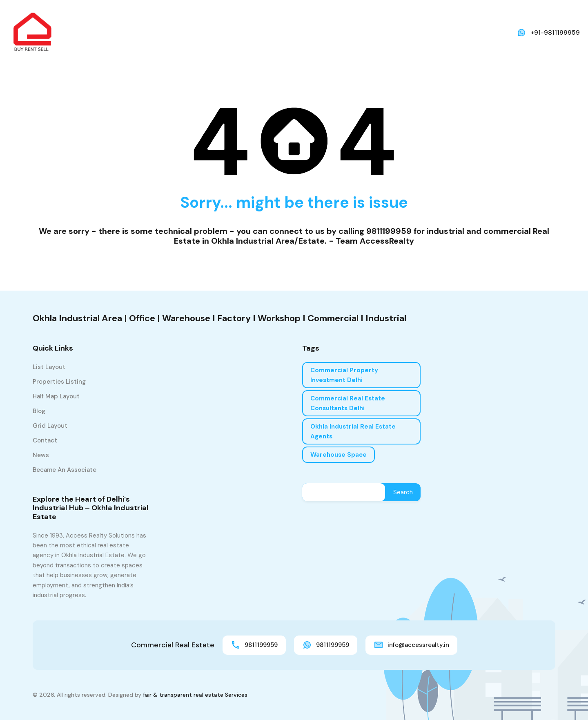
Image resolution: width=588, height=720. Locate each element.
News (41, 455)
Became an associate (65, 470)
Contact (45, 440)
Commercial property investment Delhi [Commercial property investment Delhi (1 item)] (344, 375)
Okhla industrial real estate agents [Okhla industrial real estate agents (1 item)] (353, 431)
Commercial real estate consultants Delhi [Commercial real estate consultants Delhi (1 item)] (348, 403)
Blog (39, 411)
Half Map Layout (56, 396)
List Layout (49, 367)
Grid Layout (50, 426)
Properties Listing (59, 382)
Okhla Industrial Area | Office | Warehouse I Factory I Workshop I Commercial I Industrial (219, 318)
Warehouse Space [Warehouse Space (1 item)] (339, 455)
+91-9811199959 (555, 32)
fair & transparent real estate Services (195, 695)
